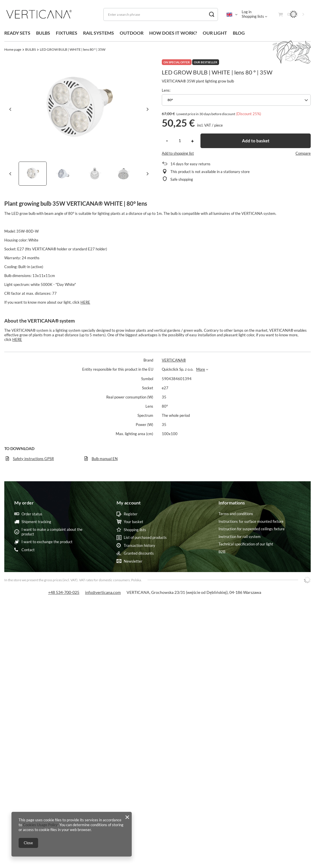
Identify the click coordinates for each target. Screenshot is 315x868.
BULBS (43, 33)
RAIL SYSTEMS (99, 33)
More (201, 369)
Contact (28, 550)
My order (24, 503)
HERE (85, 302)
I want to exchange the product (47, 542)
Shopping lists (253, 16)
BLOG (239, 33)
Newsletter (133, 561)
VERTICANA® (174, 360)
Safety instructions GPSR (33, 459)
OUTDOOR (132, 33)
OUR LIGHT (215, 33)
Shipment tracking (36, 522)
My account (129, 503)
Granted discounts (139, 553)
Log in (247, 12)
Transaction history (139, 546)
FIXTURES (67, 33)
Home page (13, 49)
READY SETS (17, 33)
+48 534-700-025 (64, 592)
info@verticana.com (103, 592)
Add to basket (256, 141)
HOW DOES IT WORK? (173, 33)
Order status (32, 514)
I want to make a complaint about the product (52, 532)
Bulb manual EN (105, 459)
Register (131, 514)
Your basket (133, 522)
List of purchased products (145, 538)
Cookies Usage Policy (40, 825)
